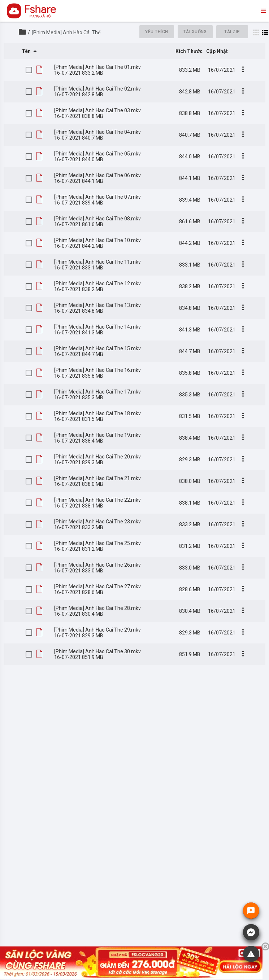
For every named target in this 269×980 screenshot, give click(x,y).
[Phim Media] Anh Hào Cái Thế (66, 32)
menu (263, 11)
